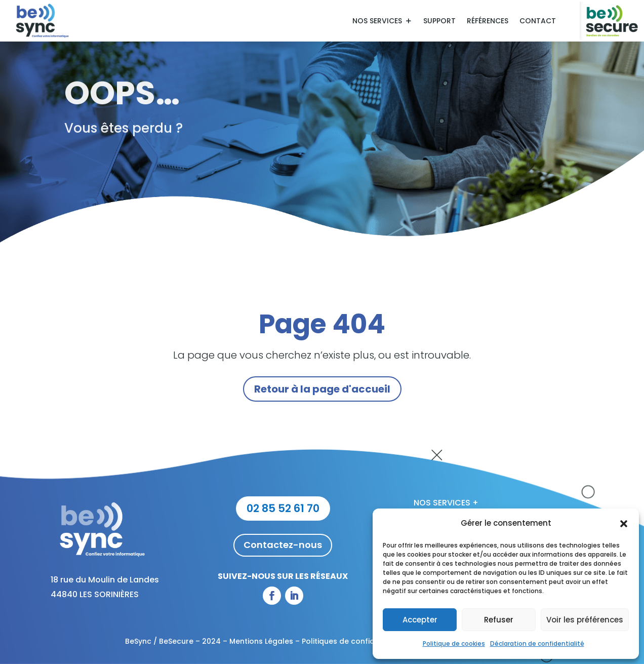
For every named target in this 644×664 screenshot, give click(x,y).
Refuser (499, 620)
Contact (538, 22)
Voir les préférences (585, 620)
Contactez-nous (283, 545)
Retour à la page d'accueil (322, 389)
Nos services (377, 22)
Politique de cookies (454, 643)
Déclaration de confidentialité (537, 643)
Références (488, 22)
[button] (624, 524)
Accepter (420, 620)
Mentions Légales (261, 641)
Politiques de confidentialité (353, 641)
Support (439, 22)
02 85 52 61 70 (283, 508)
